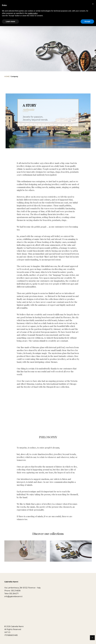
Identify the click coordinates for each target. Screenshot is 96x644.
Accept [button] (87, 21)
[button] (93, 4)
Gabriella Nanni (11, 582)
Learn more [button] (10, 21)
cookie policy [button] (33, 13)
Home (7, 76)
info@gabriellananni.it (13, 596)
